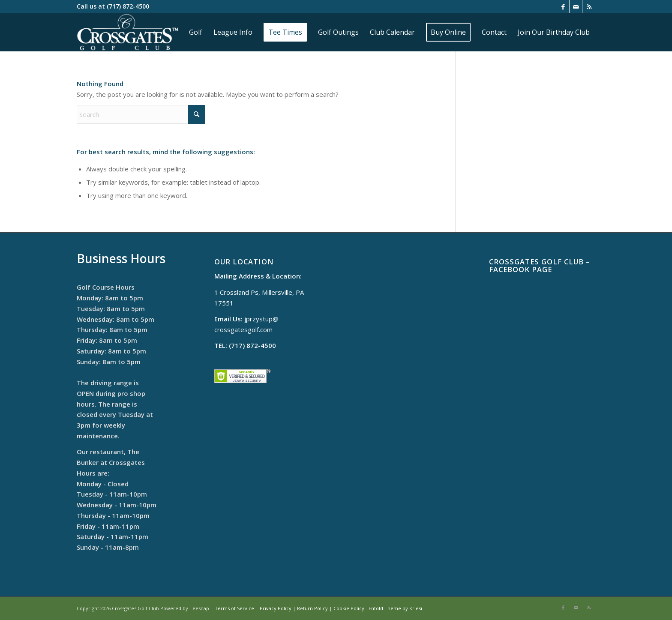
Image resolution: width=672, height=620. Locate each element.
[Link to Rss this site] (589, 6)
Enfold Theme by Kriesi (395, 608)
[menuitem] (196, 32)
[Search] (141, 114)
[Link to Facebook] (563, 6)
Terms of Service (234, 608)
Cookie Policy (349, 608)
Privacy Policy (276, 608)
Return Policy (312, 608)
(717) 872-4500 (128, 6)
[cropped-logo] (128, 32)
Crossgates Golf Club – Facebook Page (540, 265)
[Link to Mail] (576, 6)
